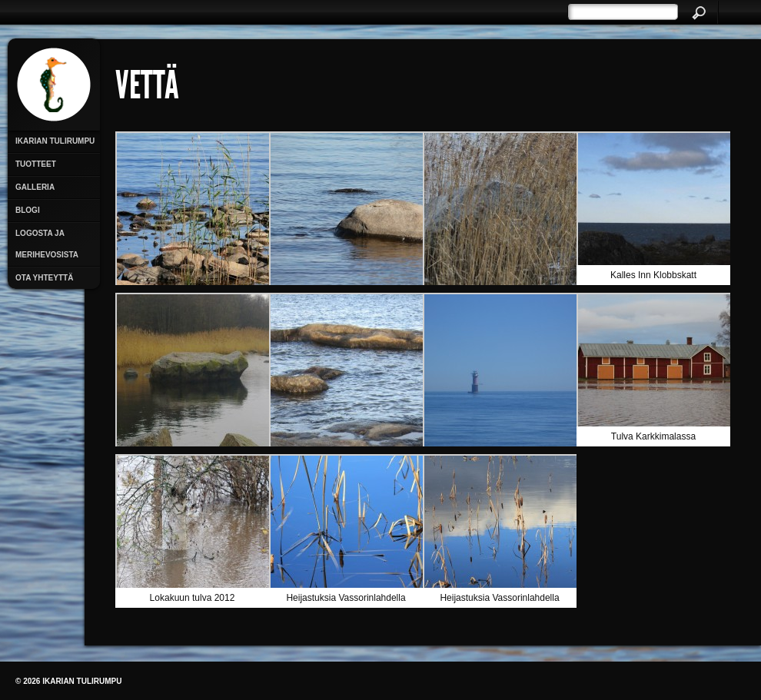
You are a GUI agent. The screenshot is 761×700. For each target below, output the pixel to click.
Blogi (28, 210)
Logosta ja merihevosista (47, 244)
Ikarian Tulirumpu (55, 141)
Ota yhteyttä (44, 278)
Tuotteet (36, 164)
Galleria (35, 187)
